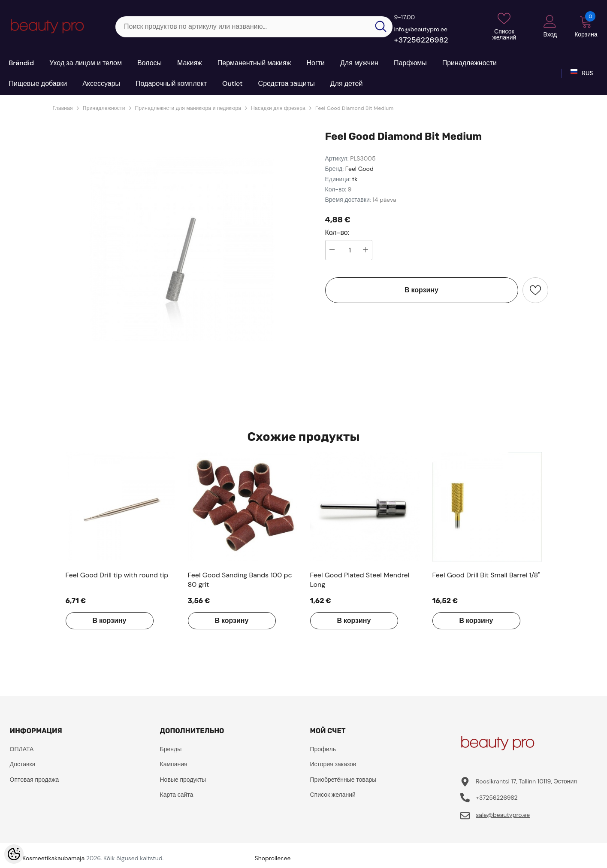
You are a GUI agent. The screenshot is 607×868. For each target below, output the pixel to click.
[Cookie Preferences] (14, 854)
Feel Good (359, 169)
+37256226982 (421, 40)
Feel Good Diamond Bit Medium (354, 108)
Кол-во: (337, 233)
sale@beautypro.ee (503, 815)
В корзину (421, 290)
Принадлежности (104, 108)
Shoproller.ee (273, 858)
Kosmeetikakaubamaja (53, 858)
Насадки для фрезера (278, 108)
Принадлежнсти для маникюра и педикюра (188, 108)
